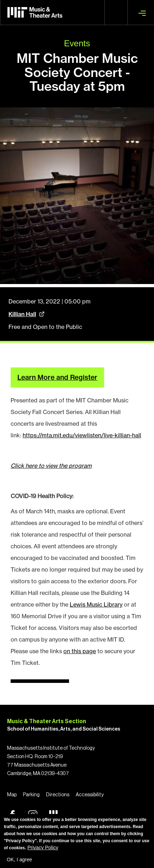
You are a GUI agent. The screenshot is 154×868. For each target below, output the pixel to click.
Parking (31, 795)
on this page (80, 651)
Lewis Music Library (96, 604)
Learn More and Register (57, 377)
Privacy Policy (43, 848)
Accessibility (90, 795)
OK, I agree (19, 860)
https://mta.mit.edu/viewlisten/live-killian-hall (82, 435)
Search (116, 12)
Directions (58, 795)
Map (12, 795)
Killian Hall (22, 314)
